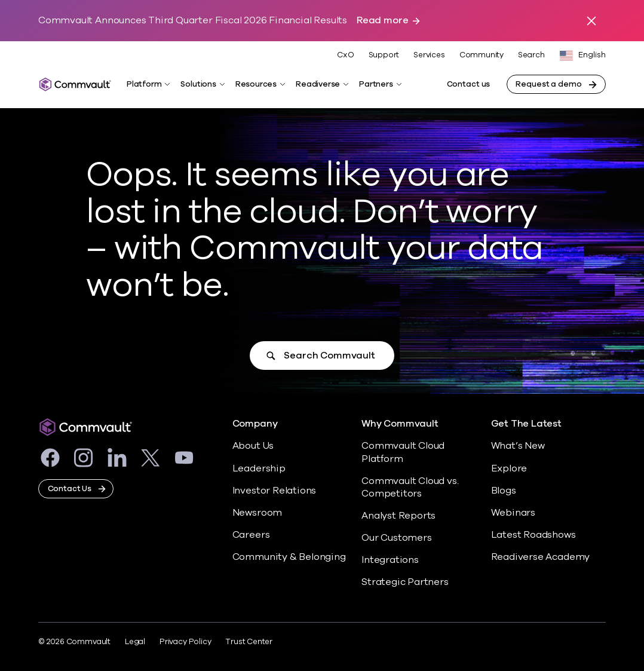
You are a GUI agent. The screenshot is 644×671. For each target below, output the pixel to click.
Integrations (390, 560)
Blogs (504, 491)
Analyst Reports (398, 516)
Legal (135, 642)
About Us (253, 446)
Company (255, 424)
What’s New (518, 446)
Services (429, 55)
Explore (509, 468)
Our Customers (397, 538)
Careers (251, 535)
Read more (382, 21)
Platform (144, 84)
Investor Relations (275, 491)
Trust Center (249, 642)
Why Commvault (400, 424)
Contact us (469, 84)
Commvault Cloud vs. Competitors (410, 487)
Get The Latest (526, 424)
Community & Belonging (289, 557)
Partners (376, 84)
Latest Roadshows (533, 535)
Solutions (198, 84)
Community (482, 55)
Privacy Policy (185, 642)
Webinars (513, 513)
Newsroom (257, 513)
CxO (345, 55)
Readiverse (318, 84)
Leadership (259, 468)
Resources (256, 84)
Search (531, 55)
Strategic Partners (405, 582)
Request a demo (548, 84)
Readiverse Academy (541, 557)
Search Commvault (329, 356)
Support (384, 55)
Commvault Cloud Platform (403, 452)
